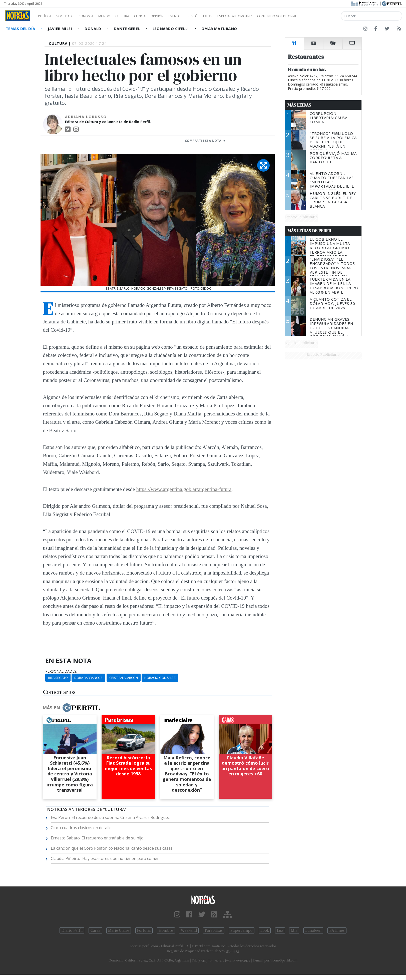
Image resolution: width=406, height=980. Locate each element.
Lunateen (313, 930)
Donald (93, 29)
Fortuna (144, 930)
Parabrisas (214, 930)
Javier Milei (61, 29)
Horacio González (160, 678)
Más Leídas (299, 105)
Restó (219, 16)
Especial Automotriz (268, 16)
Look (265, 930)
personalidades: (61, 671)
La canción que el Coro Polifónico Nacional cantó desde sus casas (112, 848)
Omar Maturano (219, 29)
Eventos (199, 16)
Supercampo (242, 930)
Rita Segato (58, 678)
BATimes (337, 930)
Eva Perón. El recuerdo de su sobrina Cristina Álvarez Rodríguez (110, 817)
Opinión (178, 16)
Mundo (116, 16)
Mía (294, 930)
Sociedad (69, 16)
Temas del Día (21, 29)
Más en (71, 708)
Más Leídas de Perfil (310, 231)
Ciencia (157, 16)
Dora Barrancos (88, 678)
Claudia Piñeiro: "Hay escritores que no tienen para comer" (106, 858)
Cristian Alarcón (124, 678)
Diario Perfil (72, 930)
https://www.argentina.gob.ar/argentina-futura (184, 489)
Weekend (189, 930)
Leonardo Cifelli (171, 29)
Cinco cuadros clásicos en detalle (81, 828)
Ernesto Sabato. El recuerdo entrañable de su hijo (97, 838)
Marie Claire (119, 930)
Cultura (137, 16)
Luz (280, 930)
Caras (95, 930)
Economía (94, 16)
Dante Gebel (127, 29)
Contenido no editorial (320, 16)
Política (47, 16)
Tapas (236, 16)
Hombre (166, 930)
